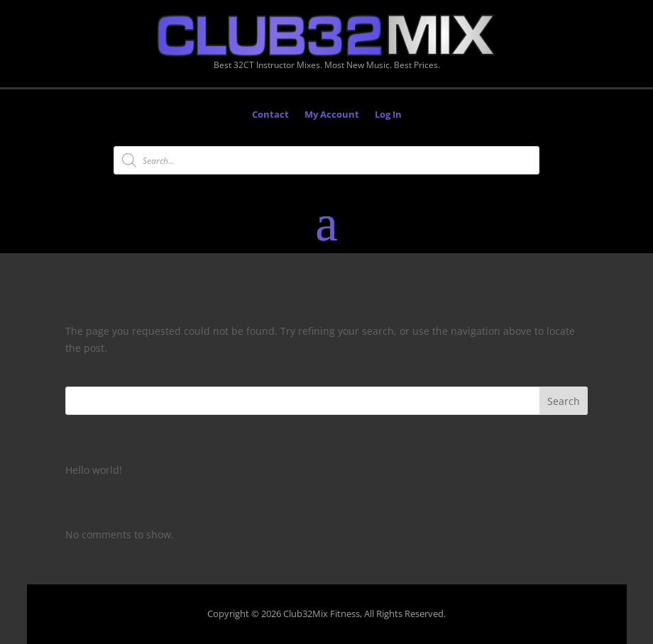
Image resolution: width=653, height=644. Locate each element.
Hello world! (94, 470)
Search (564, 401)
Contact (270, 115)
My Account (332, 115)
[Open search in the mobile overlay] (326, 160)
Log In (388, 115)
